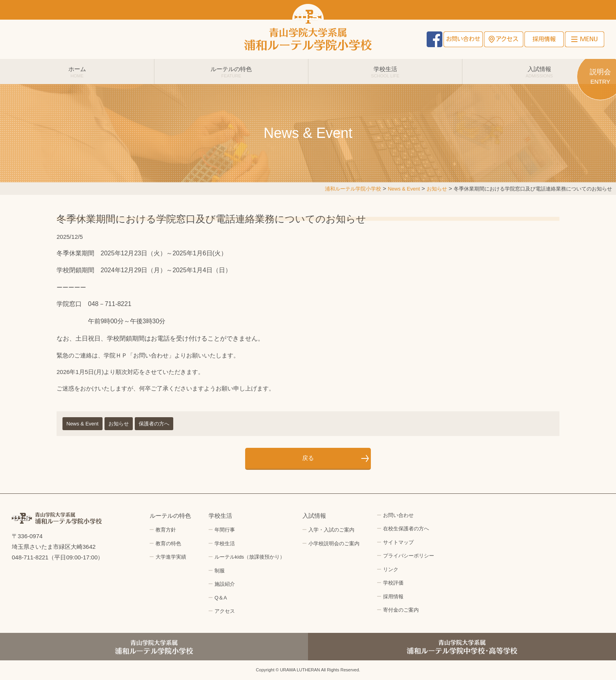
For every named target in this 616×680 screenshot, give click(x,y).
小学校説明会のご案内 (334, 543)
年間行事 (225, 530)
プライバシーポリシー (409, 556)
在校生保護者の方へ (406, 529)
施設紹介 (225, 584)
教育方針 (166, 530)
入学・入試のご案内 (331, 530)
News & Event (82, 424)
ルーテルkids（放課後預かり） (250, 557)
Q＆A (221, 598)
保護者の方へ (154, 424)
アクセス (504, 39)
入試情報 (539, 72)
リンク (391, 569)
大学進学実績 (171, 557)
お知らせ (119, 424)
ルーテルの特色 (231, 72)
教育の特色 (168, 543)
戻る (308, 458)
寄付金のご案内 (401, 610)
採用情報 (544, 39)
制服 (220, 571)
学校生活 (385, 72)
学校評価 (393, 583)
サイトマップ (398, 542)
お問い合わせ (463, 39)
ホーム (77, 72)
